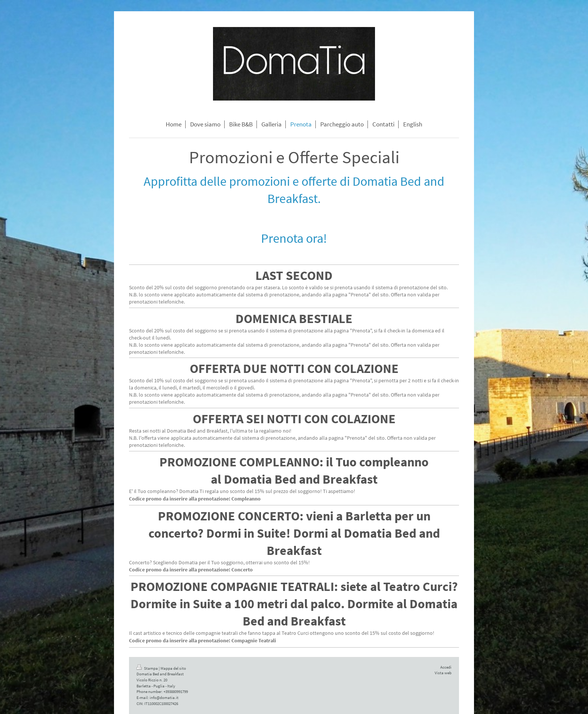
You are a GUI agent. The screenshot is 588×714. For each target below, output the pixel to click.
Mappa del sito (173, 668)
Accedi (446, 667)
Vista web (443, 673)
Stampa (148, 668)
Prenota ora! (294, 238)
